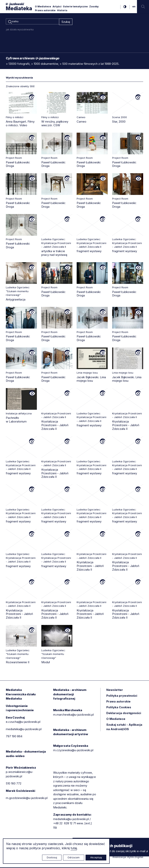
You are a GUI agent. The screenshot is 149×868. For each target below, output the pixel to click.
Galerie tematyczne (75, 6)
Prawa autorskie (45, 10)
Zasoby (94, 6)
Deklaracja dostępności (124, 714)
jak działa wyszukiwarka (20, 30)
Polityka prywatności (122, 696)
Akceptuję (96, 857)
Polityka (119, 708)
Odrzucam (74, 857)
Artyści (57, 6)
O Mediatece (43, 6)
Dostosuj (52, 857)
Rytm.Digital (135, 858)
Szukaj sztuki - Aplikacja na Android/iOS (124, 727)
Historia (62, 10)
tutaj (74, 848)
